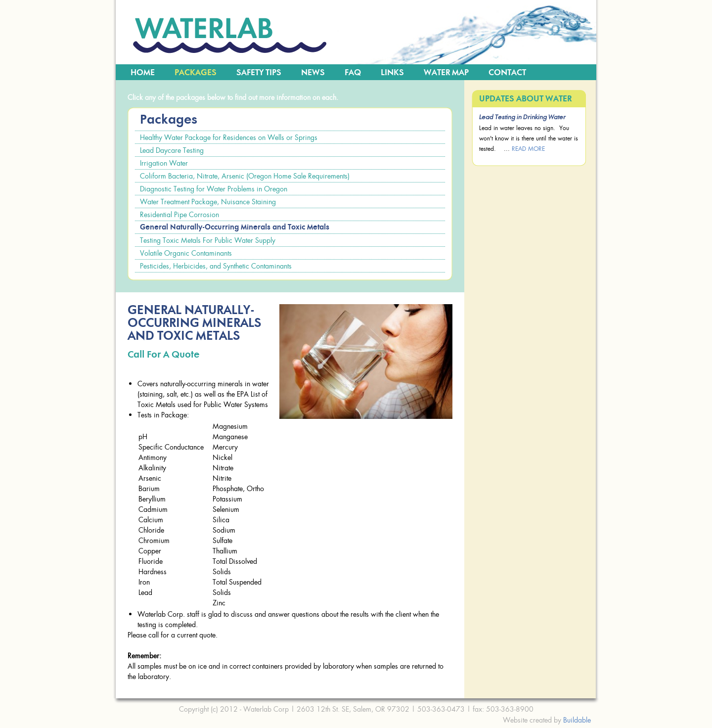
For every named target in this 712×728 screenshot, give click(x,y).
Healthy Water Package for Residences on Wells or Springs (229, 137)
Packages (196, 73)
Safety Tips (259, 73)
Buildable (577, 720)
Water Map (446, 73)
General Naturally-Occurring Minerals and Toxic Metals (235, 227)
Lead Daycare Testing (172, 150)
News (313, 73)
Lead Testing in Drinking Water (522, 117)
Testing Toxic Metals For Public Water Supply (208, 240)
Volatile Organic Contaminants (186, 253)
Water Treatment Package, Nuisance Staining (208, 202)
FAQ (353, 73)
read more (528, 149)
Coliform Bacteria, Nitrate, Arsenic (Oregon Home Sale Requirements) (245, 176)
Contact (507, 73)
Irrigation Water (164, 163)
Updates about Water (525, 99)
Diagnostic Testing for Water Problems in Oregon (214, 189)
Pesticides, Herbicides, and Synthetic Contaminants (216, 266)
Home (143, 73)
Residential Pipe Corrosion (179, 214)
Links (392, 73)
